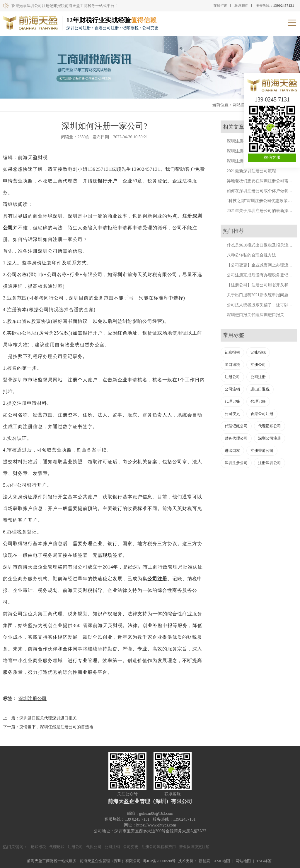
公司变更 (232, 414)
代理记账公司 (236, 426)
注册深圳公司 (270, 463)
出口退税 (232, 365)
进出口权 (232, 451)
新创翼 (204, 861)
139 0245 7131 (272, 99)
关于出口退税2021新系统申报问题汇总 (262, 295)
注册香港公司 (262, 451)
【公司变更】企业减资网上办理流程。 (262, 265)
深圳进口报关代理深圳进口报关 (255, 315)
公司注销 (232, 389)
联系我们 (241, 6)
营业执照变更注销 (194, 847)
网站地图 (243, 861)
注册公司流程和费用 (159, 847)
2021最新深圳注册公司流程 (251, 171)
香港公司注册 (262, 414)
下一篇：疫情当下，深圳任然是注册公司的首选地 (48, 727)
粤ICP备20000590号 (159, 861)
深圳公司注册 (270, 438)
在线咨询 (220, 6)
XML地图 (222, 861)
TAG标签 (264, 861)
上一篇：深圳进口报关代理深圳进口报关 (40, 718)
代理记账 (232, 401)
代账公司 (94, 847)
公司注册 (157, 579)
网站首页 (241, 105)
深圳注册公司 (33, 699)
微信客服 (272, 157)
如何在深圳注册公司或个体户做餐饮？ (262, 191)
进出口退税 (260, 389)
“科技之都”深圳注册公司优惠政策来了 (261, 201)
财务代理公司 (236, 438)
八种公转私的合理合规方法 (251, 255)
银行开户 (108, 181)
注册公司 (258, 365)
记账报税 (232, 352)
